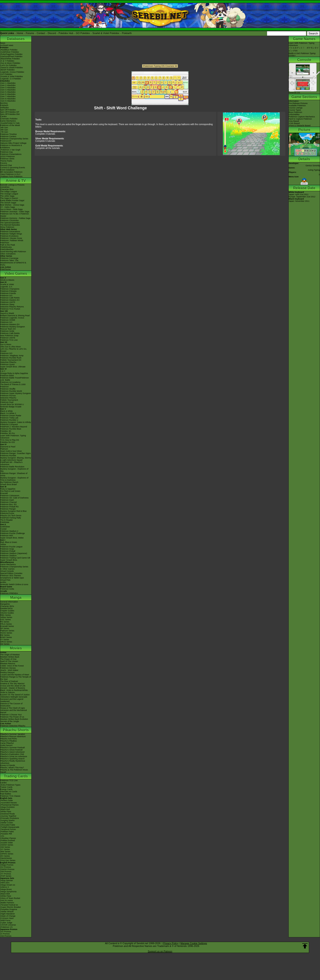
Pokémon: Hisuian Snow (11, 238)
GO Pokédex (83, 33)
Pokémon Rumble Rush (11, 358)
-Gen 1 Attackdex (8, 83)
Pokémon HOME (8, 320)
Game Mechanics (8, 121)
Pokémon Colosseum (10, 496)
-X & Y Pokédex (7, 61)
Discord (52, 33)
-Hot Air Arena (6, 900)
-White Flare (6, 812)
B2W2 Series (6, 637)
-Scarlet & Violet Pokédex (12, 76)
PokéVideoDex (7, 249)
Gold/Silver (5, 527)
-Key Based (294, 121)
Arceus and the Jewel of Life (13, 686)
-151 (2, 836)
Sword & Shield (7, 313)
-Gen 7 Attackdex (8, 96)
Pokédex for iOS (8, 442)
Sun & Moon (6, 344)
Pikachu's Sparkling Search (12, 759)
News (3, 43)
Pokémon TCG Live (9, 340)
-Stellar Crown (7, 823)
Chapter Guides (7, 611)
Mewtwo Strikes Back (10, 657)
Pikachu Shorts (16, 730)
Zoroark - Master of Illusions (13, 688)
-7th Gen (4, 132)
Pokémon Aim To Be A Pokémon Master (15, 215)
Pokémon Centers (8, 136)
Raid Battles (6, 794)
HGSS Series (6, 633)
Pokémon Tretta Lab (9, 418)
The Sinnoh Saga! (8, 203)
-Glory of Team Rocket (10, 898)
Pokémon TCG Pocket (10, 309)
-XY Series (5, 849)
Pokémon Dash (7, 500)
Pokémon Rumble (8, 456)
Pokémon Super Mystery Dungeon (16, 393)
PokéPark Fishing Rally (11, 518)
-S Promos (5, 934)
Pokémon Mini (7, 536)
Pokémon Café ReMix (10, 298)
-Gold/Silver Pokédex (10, 52)
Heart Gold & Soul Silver (11, 451)
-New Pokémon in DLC (10, 174)
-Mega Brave (6, 889)
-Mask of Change (8, 916)
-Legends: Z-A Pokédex (11, 79)
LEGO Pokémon (8, 156)
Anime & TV (16, 181)
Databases (16, 39)
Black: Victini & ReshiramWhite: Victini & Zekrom (14, 691)
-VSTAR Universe (8, 925)
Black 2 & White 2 (8, 413)
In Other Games (7, 569)
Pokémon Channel (8, 502)
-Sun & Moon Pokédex (10, 63)
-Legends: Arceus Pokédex (12, 72)
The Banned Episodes (10, 225)
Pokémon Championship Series (14, 139)
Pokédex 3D (6, 431)
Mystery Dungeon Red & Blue (13, 511)
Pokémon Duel (7, 402)
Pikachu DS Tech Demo (11, 516)
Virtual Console (7, 571)
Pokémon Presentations (11, 154)
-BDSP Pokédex (7, 70)
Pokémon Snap (7, 549)
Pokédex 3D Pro (8, 433)
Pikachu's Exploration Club (12, 754)
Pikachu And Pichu (9, 739)
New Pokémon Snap (9, 336)
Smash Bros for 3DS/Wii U (12, 404)
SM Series (5, 644)
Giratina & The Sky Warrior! (12, 684)
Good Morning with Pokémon (13, 252)
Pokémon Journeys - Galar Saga (15, 212)
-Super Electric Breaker (11, 907)
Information (294, 101)
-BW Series (5, 852)
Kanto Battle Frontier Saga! (12, 200)
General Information (9, 602)
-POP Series (6, 876)
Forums (30, 33)
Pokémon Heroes (8, 668)
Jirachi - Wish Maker (9, 670)
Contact (41, 33)
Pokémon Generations (10, 232)
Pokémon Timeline (8, 134)
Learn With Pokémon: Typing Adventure (13, 437)
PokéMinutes (6, 247)
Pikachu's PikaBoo (8, 741)
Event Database (7, 170)
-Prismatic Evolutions (10, 818)
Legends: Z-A (6, 287)
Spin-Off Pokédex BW (10, 114)
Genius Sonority (313, 166)
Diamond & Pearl (8, 447)
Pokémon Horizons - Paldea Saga (15, 218)
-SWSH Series (7, 845)
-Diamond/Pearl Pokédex (11, 56)
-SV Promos (6, 867)
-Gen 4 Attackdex (8, 90)
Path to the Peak (8, 245)
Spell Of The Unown (9, 661)
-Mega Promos (7, 865)
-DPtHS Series (7, 854)
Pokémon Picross (8, 396)
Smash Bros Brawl (8, 484)
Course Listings (296, 108)
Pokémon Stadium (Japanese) (14, 553)
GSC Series (6, 620)
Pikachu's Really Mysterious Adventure (13, 762)
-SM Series (5, 847)
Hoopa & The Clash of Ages (13, 708)
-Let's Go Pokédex (8, 65)
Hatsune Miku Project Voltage (13, 143)
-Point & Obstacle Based (300, 126)
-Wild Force (5, 920)
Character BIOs (7, 606)
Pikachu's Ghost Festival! (11, 750)
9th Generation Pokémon (11, 172)
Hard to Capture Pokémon (300, 119)
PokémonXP (6, 141)
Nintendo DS (304, 92)
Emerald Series (7, 626)
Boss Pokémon (295, 112)
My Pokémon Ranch (9, 482)
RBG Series (6, 615)
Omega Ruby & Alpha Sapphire (14, 373)
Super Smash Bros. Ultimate (13, 367)
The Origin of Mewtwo (10, 655)
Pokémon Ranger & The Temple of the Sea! (16, 678)
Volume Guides (7, 613)
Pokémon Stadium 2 (9, 531)
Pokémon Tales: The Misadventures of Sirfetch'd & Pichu (13, 263)
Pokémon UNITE (8, 302)
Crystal (3, 529)
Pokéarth (127, 33)
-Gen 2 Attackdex (8, 85)
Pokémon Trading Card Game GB (15, 558)
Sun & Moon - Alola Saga (11, 209)
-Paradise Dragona (9, 909)
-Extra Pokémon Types (10, 785)
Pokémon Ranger (8, 509)
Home (20, 33)
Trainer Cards (6, 787)
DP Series (5, 628)
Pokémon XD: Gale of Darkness (14, 498)
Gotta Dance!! (6, 745)
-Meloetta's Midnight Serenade (14, 697)
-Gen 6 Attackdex (8, 94)
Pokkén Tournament (9, 400)
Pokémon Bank (7, 376)
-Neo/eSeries (6, 858)
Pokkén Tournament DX (11, 360)
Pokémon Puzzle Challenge (13, 533)
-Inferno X (5, 887)
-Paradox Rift (6, 834)
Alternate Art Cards (9, 792)
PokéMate (5, 522)
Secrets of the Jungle (10, 721)
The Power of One (8, 659)
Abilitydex (5, 108)
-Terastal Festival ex (9, 905)
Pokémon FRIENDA (9, 593)
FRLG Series (6, 624)
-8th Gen (4, 130)
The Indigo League (9, 192)
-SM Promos (6, 872)
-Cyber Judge (6, 923)
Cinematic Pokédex (9, 119)
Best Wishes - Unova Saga (12, 205)
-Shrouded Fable (8, 825)
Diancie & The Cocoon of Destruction (11, 705)
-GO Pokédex (6, 74)
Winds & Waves (7, 280)
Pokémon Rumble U (9, 420)
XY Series (5, 640)
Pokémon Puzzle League (11, 547)
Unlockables (294, 114)
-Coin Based (294, 123)
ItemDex (4, 103)
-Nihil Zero (5, 883)
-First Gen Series (8, 860)
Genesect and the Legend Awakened (12, 700)
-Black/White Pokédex (10, 59)
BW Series (5, 635)
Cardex (3, 116)
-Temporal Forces (8, 829)
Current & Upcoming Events (13, 168)
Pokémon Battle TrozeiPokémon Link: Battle (15, 379)
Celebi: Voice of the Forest (12, 666)
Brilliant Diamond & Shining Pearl (15, 316)
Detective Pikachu (8, 362)
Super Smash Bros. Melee (12, 538)
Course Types (295, 110)
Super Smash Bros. (9, 560)
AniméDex (5, 187)
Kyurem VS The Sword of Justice (15, 695)
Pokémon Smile (7, 331)
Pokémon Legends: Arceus (12, 318)
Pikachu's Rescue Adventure (13, 736)
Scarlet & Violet (7, 284)
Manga (16, 597)
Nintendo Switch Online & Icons (14, 584)
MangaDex (5, 604)
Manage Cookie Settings (194, 943)
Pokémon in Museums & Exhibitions (11, 146)
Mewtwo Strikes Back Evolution (14, 719)
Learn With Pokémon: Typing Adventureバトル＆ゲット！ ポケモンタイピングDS (304, 47)
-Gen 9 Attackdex (8, 101)
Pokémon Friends (8, 293)
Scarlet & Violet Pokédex (106, 33)
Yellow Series (6, 617)
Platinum (4, 449)
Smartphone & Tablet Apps (12, 578)
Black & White (6, 411)
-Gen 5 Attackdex (8, 92)
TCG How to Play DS (10, 440)
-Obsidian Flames (8, 838)
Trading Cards (16, 776)
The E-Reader (7, 520)
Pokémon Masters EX (10, 300)
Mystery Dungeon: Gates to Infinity (16, 422)
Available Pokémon (297, 106)
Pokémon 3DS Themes (11, 576)
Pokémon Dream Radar (11, 416)
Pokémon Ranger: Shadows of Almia (14, 474)
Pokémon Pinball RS (9, 507)
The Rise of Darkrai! (9, 681)
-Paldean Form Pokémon (11, 176)
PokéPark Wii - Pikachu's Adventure (11, 463)
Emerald (4, 493)
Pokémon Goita (7, 589)
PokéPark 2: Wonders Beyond (14, 427)
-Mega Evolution (7, 807)
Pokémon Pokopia (8, 291)
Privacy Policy (171, 943)
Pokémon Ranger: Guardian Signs (15, 453)
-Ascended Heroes (9, 803)
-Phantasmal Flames (9, 805)
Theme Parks (6, 161)
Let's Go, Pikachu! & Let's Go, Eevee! (14, 350)
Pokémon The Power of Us (12, 717)
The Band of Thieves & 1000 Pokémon (13, 386)
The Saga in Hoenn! (9, 198)
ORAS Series (6, 642)
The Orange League (9, 194)
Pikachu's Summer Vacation (13, 734)
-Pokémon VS (6, 927)
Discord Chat (6, 165)
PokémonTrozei (7, 513)
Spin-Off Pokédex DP (10, 112)
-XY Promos (6, 874)
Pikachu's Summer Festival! (13, 748)
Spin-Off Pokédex (8, 110)
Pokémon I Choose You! (11, 715)
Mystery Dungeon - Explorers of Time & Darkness (14, 479)
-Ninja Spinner (7, 880)
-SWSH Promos (7, 869)
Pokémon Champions (10, 289)
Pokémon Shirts (7, 159)
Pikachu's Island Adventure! (12, 752)
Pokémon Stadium (8, 556)
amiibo (3, 582)
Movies (16, 648)
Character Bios (7, 189)
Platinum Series (7, 631)
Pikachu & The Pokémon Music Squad (14, 771)
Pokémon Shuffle (8, 389)
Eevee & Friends (8, 765)
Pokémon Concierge (9, 258)
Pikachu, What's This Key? (12, 768)
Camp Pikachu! (7, 743)
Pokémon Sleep (7, 304)
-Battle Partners (7, 903)
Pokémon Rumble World (11, 391)
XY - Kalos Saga (8, 207)
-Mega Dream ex (8, 885)
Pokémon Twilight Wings (11, 234)
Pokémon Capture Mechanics (302, 117)
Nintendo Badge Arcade (11, 407)
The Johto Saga (7, 196)
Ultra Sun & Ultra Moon (11, 347)
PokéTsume (5, 269)
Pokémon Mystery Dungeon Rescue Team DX (13, 328)
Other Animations (8, 254)
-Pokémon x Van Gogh (10, 150)
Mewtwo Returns (8, 664)
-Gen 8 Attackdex (8, 99)
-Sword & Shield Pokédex (12, 68)
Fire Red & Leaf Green (10, 491)
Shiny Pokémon (7, 227)
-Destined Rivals (8, 814)
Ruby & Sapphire (8, 489)
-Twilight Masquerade (10, 827)
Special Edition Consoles (11, 573)
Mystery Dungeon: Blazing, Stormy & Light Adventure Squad (16, 459)
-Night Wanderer (8, 914)
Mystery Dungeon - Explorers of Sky (14, 470)
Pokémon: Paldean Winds (12, 240)
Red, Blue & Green (9, 542)
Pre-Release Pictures (298, 103)
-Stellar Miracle (7, 912)
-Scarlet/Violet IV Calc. (10, 123)
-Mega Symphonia (8, 892)
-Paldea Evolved (8, 840)
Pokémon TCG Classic (10, 796)
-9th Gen (4, 128)
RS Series (5, 622)
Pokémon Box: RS (8, 504)
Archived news (7, 45)
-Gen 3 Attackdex (8, 88)
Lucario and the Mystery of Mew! (15, 675)
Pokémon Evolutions (9, 236)
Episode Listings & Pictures (12, 185)
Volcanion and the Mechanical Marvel (14, 711)
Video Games (16, 273)
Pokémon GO (6, 296)
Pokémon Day (7, 152)
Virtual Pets (5, 580)
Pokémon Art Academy (10, 382)
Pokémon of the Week (10, 125)
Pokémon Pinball (8, 551)
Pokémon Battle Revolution (12, 467)
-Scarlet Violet (6, 843)
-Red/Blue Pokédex (9, 50)
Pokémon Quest (7, 364)
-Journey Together (8, 816)
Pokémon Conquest (9, 424)
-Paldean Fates (7, 832)
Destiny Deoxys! (7, 672)
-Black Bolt (5, 809)
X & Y (3, 371)
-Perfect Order (7, 800)
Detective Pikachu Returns (12, 307)
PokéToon (5, 243)
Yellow (3, 544)
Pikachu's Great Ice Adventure (14, 756)
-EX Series (5, 856)
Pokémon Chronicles (9, 220)
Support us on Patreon (160, 951)
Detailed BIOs (6, 608)
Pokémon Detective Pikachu (13, 726)
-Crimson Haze (7, 918)
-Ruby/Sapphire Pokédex (11, 54)
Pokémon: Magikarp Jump (12, 356)
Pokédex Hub (66, 33)
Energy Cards (6, 789)
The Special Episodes (10, 223)
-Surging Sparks (7, 820)
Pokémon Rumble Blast (11, 429)
